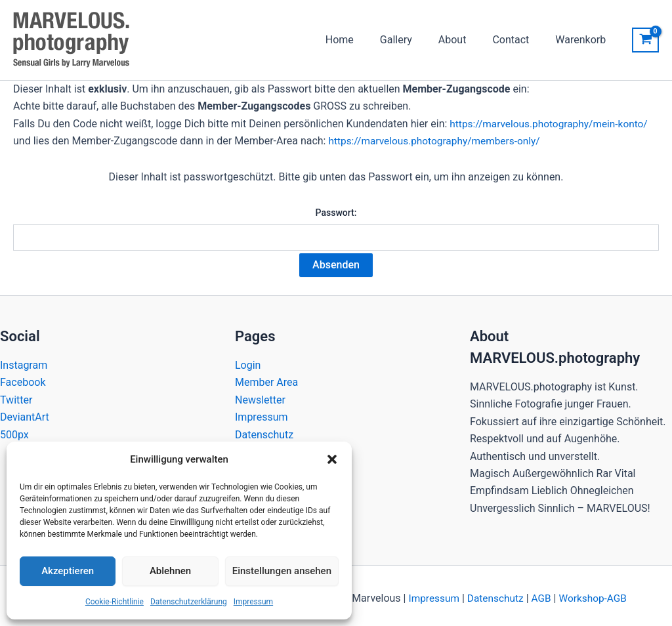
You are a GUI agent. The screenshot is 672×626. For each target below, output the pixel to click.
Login (248, 360)
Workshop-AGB (595, 593)
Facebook (23, 377)
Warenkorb (583, 40)
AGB (542, 593)
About (466, 40)
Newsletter (260, 395)
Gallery (414, 40)
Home (363, 40)
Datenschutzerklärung (189, 602)
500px (14, 429)
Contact (518, 40)
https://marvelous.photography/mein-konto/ (552, 124)
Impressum (253, 602)
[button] (332, 459)
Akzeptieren (68, 571)
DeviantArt (25, 412)
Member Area (266, 377)
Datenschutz (264, 429)
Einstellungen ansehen (282, 571)
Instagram (24, 360)
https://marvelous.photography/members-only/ (438, 141)
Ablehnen (170, 571)
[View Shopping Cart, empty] (645, 40)
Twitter (16, 395)
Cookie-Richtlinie (115, 602)
